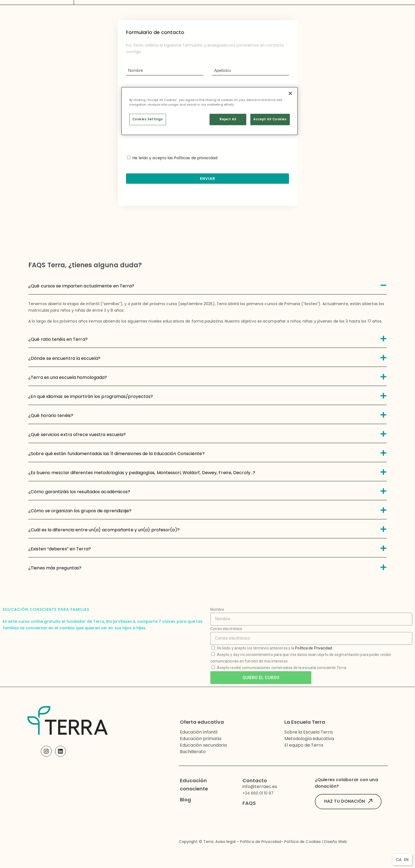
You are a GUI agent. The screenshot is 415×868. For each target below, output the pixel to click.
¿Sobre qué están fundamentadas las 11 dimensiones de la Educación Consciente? (116, 454)
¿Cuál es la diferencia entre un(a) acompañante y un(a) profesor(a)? (104, 530)
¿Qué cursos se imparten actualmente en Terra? (81, 286)
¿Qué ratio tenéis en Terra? (58, 339)
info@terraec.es (260, 786)
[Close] (290, 93)
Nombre (217, 609)
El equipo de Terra (304, 745)
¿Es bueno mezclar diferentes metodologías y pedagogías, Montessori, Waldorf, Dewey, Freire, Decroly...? (142, 473)
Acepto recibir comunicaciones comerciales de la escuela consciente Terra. (282, 668)
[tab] (207, 285)
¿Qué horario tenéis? (51, 415)
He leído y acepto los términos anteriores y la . (275, 648)
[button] (348, 802)
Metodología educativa (309, 739)
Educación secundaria (203, 745)
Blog (185, 800)
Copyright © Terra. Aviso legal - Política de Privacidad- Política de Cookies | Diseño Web (263, 842)
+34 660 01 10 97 (258, 793)
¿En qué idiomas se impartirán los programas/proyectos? (91, 396)
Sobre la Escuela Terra (308, 732)
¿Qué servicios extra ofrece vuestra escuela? (77, 435)
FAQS (249, 803)
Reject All (228, 119)
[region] (210, 111)
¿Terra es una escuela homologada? (68, 377)
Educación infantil (199, 732)
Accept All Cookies (270, 119)
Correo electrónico (226, 629)
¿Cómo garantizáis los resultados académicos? (79, 492)
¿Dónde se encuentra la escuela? (64, 358)
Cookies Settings (148, 119)
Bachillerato (193, 752)
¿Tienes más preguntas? (55, 568)
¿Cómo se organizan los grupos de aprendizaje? (80, 511)
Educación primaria (201, 739)
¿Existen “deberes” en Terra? (60, 549)
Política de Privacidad (313, 648)
